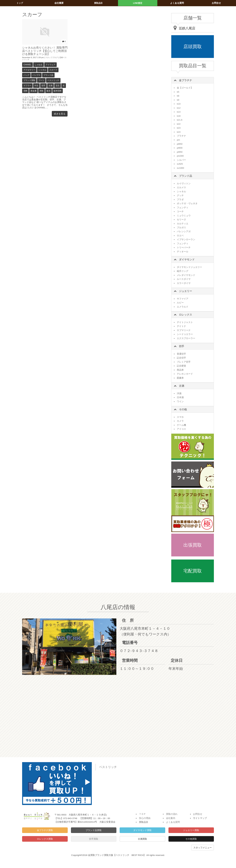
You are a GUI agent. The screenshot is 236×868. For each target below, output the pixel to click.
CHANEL (27, 65)
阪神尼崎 (58, 91)
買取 (41, 91)
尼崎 (25, 91)
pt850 (180, 144)
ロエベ (180, 236)
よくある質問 (173, 822)
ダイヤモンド (187, 259)
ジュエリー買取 (191, 830)
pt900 (180, 148)
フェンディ (183, 208)
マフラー (27, 86)
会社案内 (171, 818)
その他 (183, 409)
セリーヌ (181, 220)
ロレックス (186, 315)
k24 (179, 132)
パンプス (36, 75)
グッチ (180, 195)
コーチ (180, 212)
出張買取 (193, 545)
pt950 (180, 152)
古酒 (50, 86)
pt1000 (180, 156)
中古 (36, 86)
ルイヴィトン (184, 184)
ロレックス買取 (45, 839)
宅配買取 (193, 571)
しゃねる (39, 65)
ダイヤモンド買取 (142, 830)
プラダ (180, 200)
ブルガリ (181, 228)
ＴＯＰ (142, 814)
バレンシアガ (184, 231)
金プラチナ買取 (45, 830)
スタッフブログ (52, 57)
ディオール (183, 252)
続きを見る (60, 114)
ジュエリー (186, 291)
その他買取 (191, 839)
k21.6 (180, 120)
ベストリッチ (53, 80)
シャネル (42, 70)
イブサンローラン (186, 240)
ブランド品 (48, 75)
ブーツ (41, 80)
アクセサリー (29, 70)
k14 (179, 112)
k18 (179, 116)
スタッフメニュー (203, 848)
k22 (179, 124)
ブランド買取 (29, 80)
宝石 (58, 86)
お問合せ (198, 814)
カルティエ (183, 224)
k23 (179, 128)
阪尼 (49, 91)
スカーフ (53, 70)
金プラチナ (186, 80)
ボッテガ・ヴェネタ (187, 203)
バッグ (26, 75)
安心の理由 (145, 818)
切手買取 (94, 839)
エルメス (181, 187)
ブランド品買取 (94, 830)
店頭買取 (193, 47)
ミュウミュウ (184, 216)
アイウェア (50, 65)
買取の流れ (172, 814)
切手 (43, 86)
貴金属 (33, 91)
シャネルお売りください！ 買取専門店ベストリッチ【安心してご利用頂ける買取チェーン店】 (45, 51)
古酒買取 (142, 839)
